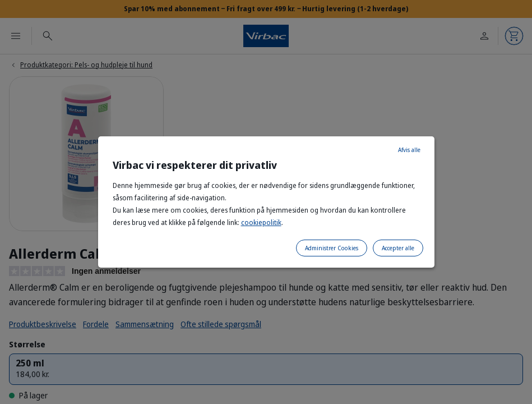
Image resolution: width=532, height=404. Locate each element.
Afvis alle (409, 150)
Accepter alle (398, 248)
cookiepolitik (261, 222)
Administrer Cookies (332, 248)
